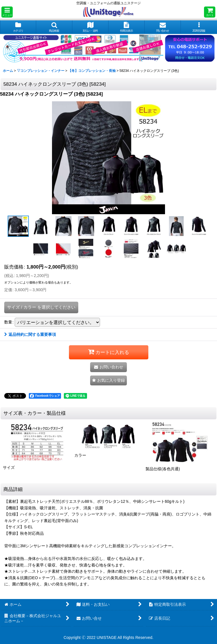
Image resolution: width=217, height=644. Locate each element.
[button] (7, 12)
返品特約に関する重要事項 (30, 334)
